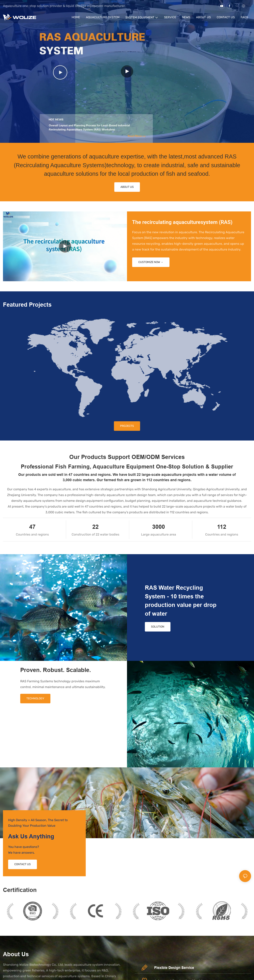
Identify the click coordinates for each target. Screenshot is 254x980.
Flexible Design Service (174, 968)
